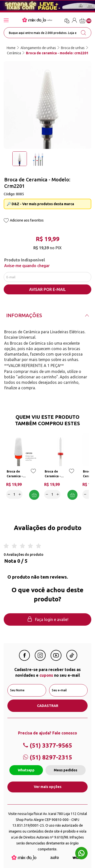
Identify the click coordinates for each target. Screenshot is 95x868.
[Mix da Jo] (24, 859)
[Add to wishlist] (6, 221)
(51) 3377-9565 (47, 745)
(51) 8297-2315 (47, 757)
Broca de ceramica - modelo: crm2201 (57, 53)
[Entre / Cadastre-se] (74, 21)
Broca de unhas (73, 48)
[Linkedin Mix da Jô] (72, 659)
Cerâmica (14, 53)
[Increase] (20, 494)
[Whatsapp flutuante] (81, 854)
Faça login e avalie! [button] (48, 620)
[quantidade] (14, 494)
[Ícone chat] (67, 21)
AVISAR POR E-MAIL (47, 289)
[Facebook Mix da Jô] (24, 659)
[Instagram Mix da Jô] (40, 659)
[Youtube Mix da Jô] (56, 659)
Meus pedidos (66, 770)
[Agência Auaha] (55, 858)
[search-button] (83, 33)
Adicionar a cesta (34, 495)
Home (11, 48)
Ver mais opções (48, 787)
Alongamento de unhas (38, 48)
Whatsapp (26, 770)
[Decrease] (9, 494)
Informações (24, 315)
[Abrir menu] (11, 21)
